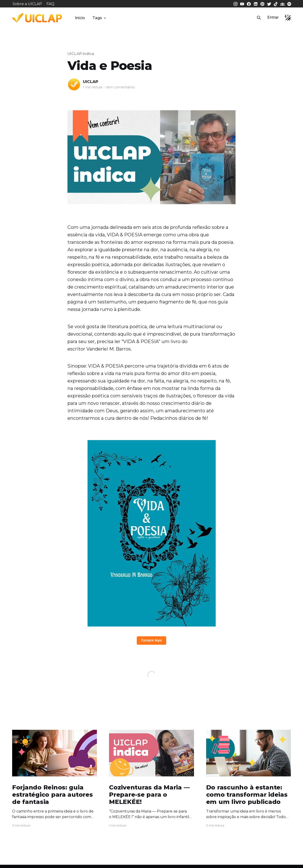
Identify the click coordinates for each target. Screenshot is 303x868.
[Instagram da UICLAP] (236, 4)
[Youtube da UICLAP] (243, 4)
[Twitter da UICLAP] (270, 4)
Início (80, 18)
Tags (100, 18)
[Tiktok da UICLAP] (276, 4)
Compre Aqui (152, 640)
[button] (259, 18)
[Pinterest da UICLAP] (263, 4)
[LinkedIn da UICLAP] (256, 4)
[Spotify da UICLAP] (289, 4)
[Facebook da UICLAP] (249, 4)
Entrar (273, 17)
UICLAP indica (81, 54)
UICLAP (91, 82)
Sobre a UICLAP (27, 4)
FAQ (50, 4)
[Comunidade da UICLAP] (283, 4)
